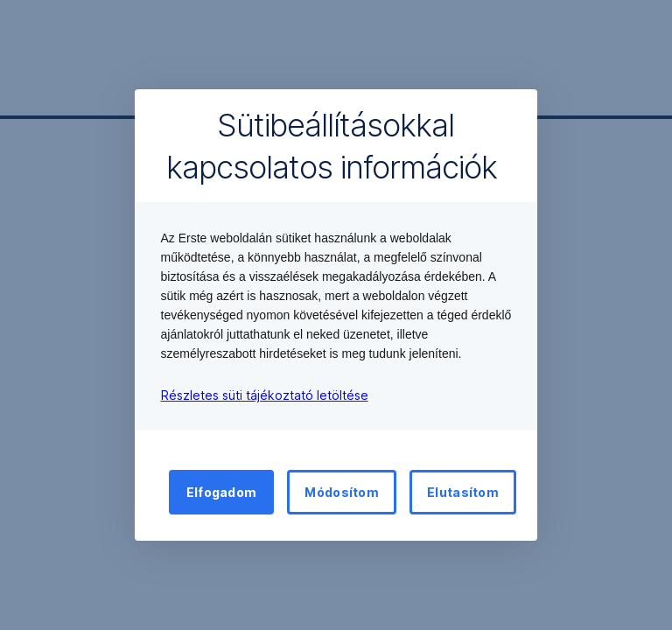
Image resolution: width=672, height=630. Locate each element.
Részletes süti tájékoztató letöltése (265, 395)
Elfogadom (222, 492)
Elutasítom (463, 492)
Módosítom (342, 492)
